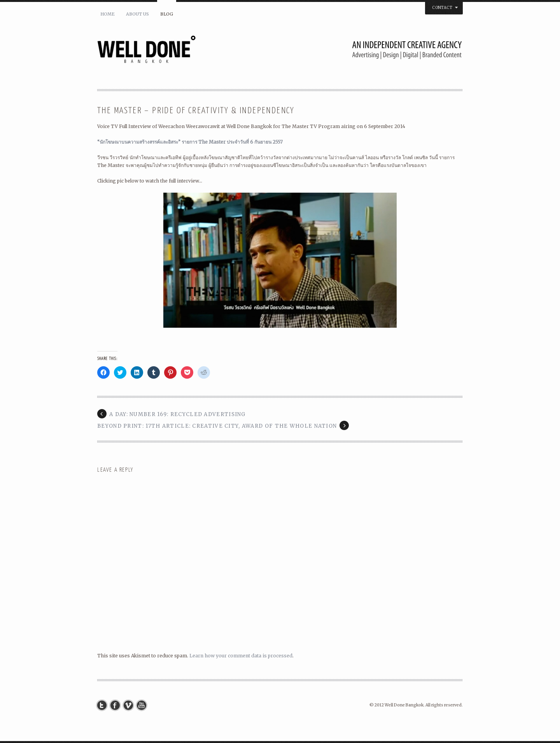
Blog (167, 14)
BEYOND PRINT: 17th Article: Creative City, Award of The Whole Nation (217, 426)
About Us (137, 14)
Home (108, 14)
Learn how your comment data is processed (241, 656)
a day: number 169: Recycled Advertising (178, 414)
